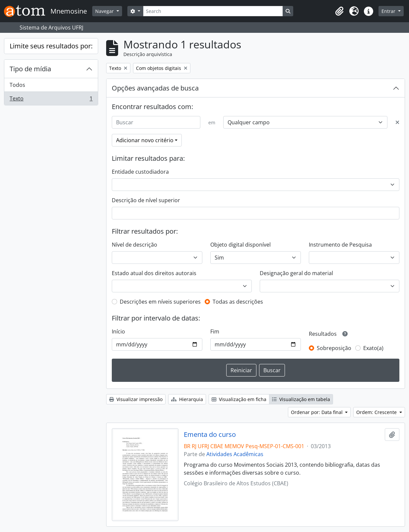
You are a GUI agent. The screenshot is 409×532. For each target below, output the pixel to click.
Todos (17, 85)
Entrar (389, 11)
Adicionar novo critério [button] (145, 140)
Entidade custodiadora (140, 172)
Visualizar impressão (136, 399)
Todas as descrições (238, 302)
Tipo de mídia (30, 69)
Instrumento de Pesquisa (340, 245)
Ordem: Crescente (377, 412)
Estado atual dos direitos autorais (154, 273)
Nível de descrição (135, 245)
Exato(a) (373, 348)
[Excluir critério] (397, 122)
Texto (51, 100)
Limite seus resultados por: (51, 46)
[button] (339, 11)
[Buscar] (156, 122)
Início (118, 331)
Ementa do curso (210, 435)
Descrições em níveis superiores (160, 302)
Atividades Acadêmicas (235, 454)
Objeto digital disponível (240, 245)
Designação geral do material (296, 273)
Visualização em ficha (239, 399)
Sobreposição (334, 348)
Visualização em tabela (301, 399)
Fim (215, 331)
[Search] (213, 11)
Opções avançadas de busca (155, 88)
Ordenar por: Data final (317, 412)
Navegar (105, 11)
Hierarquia (187, 399)
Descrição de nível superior (146, 200)
